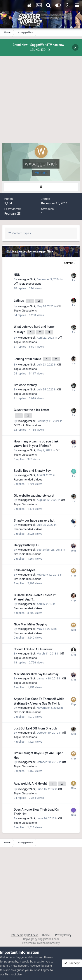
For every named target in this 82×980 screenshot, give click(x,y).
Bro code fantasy (25, 385)
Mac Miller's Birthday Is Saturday (36, 674)
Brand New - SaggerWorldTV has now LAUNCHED (38, 47)
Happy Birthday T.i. (27, 545)
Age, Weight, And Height (31, 783)
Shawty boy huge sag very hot (34, 520)
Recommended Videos (28, 480)
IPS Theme (17, 935)
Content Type (20, 233)
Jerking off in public (28, 359)
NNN (17, 275)
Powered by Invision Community (41, 943)
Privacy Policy (63, 935)
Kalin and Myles (25, 570)
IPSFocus (33, 935)
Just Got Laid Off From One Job (35, 728)
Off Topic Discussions (28, 284)
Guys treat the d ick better (31, 410)
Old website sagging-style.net (34, 496)
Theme (47, 935)
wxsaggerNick (26, 279)
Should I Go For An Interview (33, 649)
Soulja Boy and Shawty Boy (32, 471)
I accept (72, 963)
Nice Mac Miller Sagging (30, 624)
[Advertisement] (41, 102)
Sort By (70, 263)
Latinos (19, 301)
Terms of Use (13, 974)
